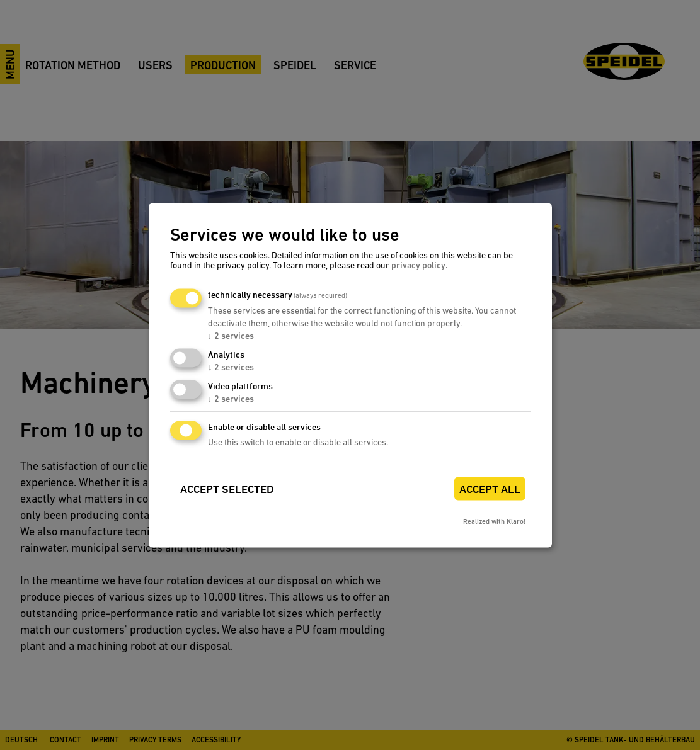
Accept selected (227, 489)
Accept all (490, 489)
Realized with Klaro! (494, 522)
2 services (231, 336)
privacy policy (418, 266)
